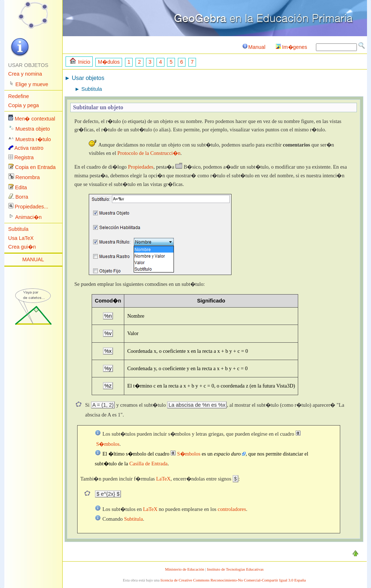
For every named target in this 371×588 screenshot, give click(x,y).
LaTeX (163, 479)
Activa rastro (29, 148)
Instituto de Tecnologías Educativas (235, 569)
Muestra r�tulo (33, 139)
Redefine (19, 96)
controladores (232, 509)
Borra (22, 197)
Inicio (80, 61)
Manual (253, 47)
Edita (21, 187)
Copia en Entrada (36, 167)
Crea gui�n (22, 247)
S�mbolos (185, 454)
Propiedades (141, 167)
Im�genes (291, 47)
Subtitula (18, 229)
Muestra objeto (33, 129)
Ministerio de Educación (184, 569)
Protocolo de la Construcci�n (149, 153)
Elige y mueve (32, 84)
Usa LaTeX (21, 238)
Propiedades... (32, 207)
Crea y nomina (25, 74)
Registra (24, 157)
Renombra (28, 177)
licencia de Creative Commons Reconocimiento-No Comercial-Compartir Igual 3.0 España (233, 580)
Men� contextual (35, 119)
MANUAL (33, 259)
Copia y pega (24, 105)
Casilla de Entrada (149, 464)
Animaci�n (28, 217)
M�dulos (109, 62)
